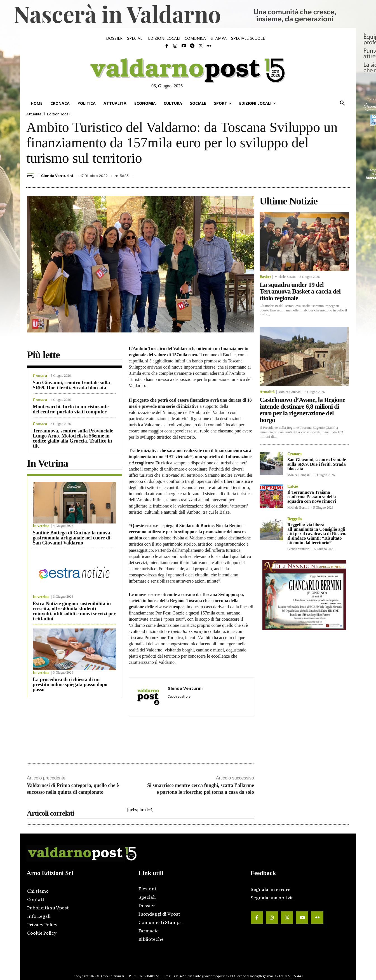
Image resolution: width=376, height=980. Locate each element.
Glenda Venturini (57, 176)
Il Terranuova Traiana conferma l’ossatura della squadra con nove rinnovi (312, 497)
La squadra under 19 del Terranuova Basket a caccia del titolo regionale (300, 291)
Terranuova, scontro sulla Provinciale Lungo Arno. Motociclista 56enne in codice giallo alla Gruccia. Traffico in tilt (73, 438)
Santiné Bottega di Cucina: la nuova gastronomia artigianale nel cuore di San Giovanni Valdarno (71, 538)
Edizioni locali (59, 114)
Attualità (34, 114)
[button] (342, 103)
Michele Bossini (285, 277)
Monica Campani (290, 392)
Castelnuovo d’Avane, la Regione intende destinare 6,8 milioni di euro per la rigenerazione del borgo (302, 410)
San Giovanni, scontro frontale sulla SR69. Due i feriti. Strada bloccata (71, 385)
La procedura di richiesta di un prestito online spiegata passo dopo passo (70, 685)
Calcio (293, 486)
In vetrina (41, 526)
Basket (265, 277)
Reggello (294, 519)
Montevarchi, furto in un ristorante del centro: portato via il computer (71, 409)
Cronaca (40, 376)
